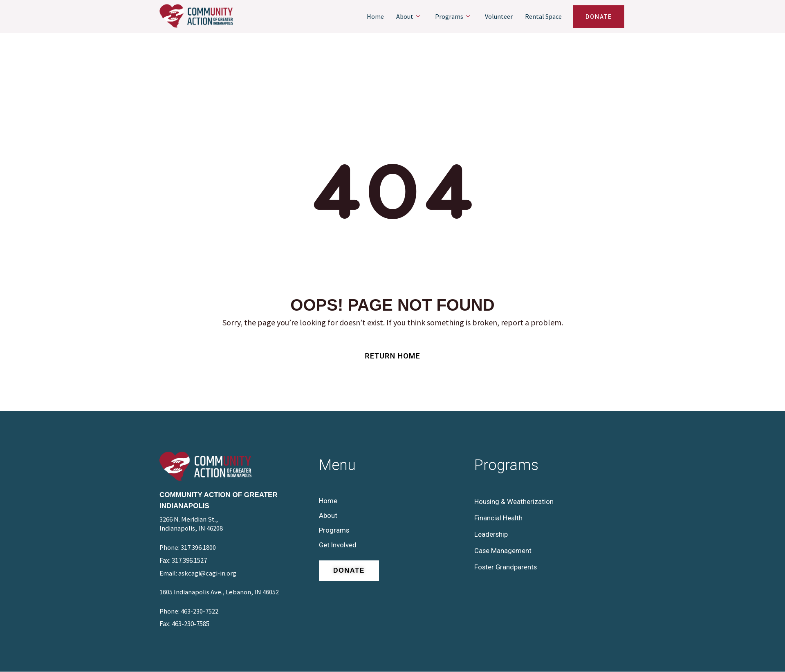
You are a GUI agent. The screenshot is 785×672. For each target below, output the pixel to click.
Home (375, 16)
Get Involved (338, 545)
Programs (453, 17)
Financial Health (498, 518)
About (408, 17)
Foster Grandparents (506, 567)
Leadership (491, 534)
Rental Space (543, 16)
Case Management (503, 551)
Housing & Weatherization (514, 502)
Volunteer (499, 16)
